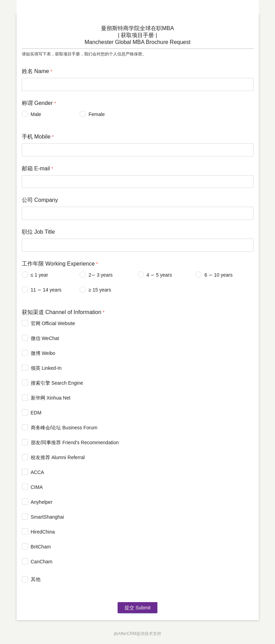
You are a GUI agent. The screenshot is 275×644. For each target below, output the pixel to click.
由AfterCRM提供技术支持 (137, 634)
